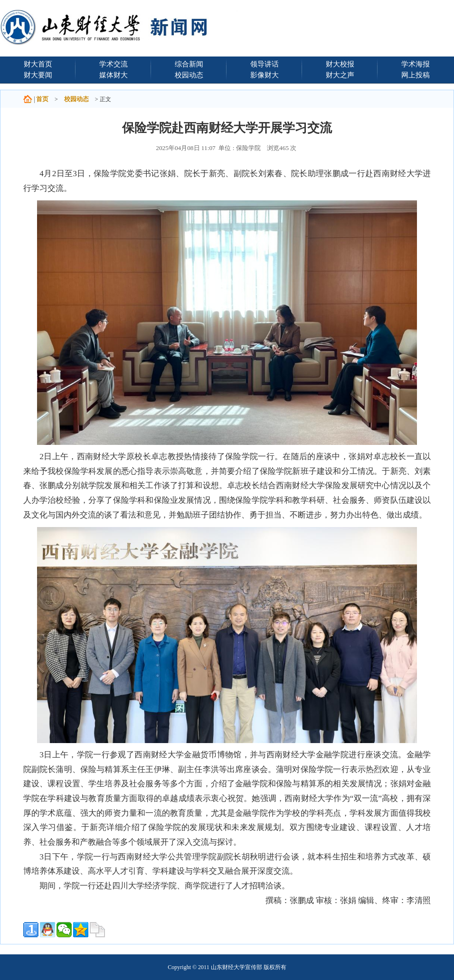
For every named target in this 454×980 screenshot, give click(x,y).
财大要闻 (38, 75)
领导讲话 (265, 64)
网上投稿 (416, 75)
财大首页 (38, 64)
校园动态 (189, 75)
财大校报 (340, 64)
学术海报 (416, 64)
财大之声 (340, 75)
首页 (42, 99)
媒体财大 (113, 75)
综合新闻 (189, 64)
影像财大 (265, 75)
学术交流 (113, 64)
